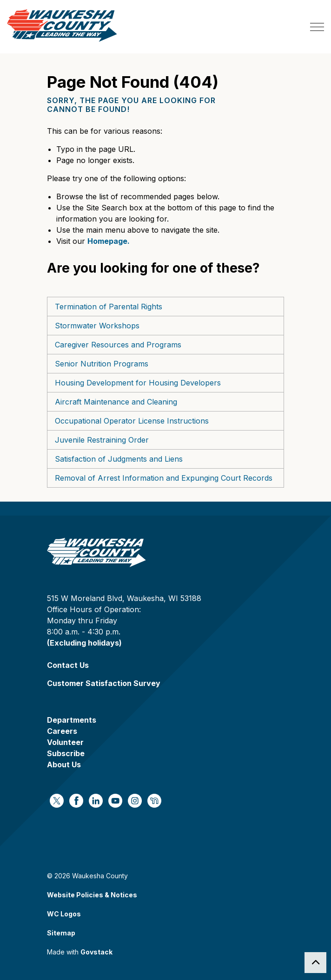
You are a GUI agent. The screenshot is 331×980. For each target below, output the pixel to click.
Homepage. (109, 241)
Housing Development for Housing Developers (138, 383)
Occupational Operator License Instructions (132, 421)
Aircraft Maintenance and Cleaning (116, 402)
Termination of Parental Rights (109, 307)
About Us (64, 764)
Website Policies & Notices (92, 895)
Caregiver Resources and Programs (118, 345)
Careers (62, 731)
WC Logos (64, 914)
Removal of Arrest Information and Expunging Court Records (164, 478)
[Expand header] (317, 27)
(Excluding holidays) (84, 643)
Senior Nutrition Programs (102, 364)
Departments (72, 720)
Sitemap (61, 933)
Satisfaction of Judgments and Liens (119, 459)
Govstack (96, 952)
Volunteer (65, 742)
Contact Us (68, 665)
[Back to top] (315, 963)
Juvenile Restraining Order (102, 440)
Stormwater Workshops (97, 326)
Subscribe (66, 753)
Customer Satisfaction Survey (104, 683)
